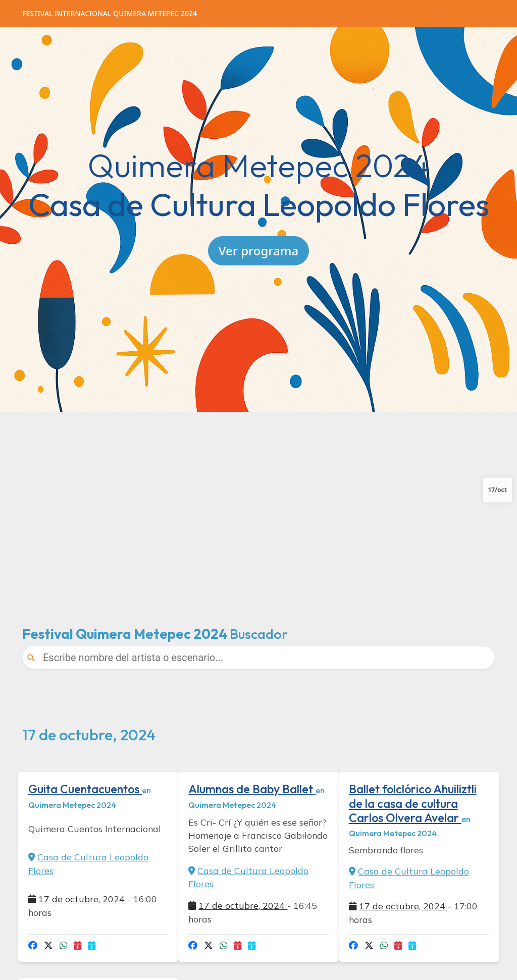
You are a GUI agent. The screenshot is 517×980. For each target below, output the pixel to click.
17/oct (497, 490)
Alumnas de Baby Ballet (252, 789)
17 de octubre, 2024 (83, 899)
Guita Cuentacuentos (85, 789)
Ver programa (258, 250)
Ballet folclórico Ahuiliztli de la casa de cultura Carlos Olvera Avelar (413, 803)
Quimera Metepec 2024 (110, 13)
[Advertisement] (258, 507)
